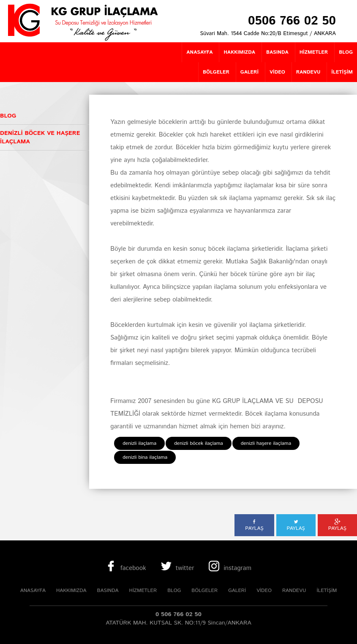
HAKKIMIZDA (71, 591)
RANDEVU (294, 591)
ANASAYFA (33, 591)
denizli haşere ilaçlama (266, 443)
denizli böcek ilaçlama (199, 443)
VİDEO (264, 591)
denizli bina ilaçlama (145, 457)
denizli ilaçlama (139, 443)
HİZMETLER (143, 591)
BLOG (174, 591)
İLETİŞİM (327, 591)
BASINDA (108, 591)
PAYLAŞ (254, 525)
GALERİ (237, 591)
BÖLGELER (204, 591)
